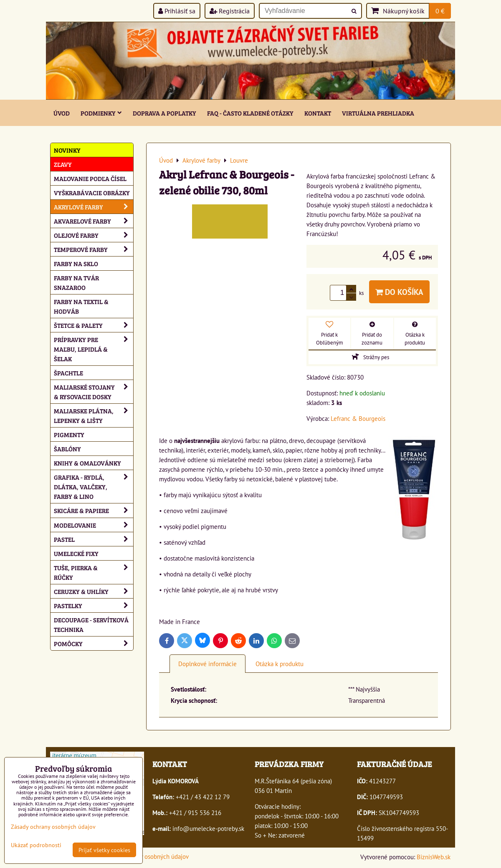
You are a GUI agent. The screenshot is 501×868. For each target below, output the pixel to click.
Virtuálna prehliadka (378, 113)
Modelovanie (94, 525)
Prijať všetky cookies (104, 850)
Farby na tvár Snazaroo (76, 282)
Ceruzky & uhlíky (94, 591)
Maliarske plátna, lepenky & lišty (94, 415)
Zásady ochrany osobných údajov (146, 856)
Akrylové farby (94, 207)
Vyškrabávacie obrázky (92, 192)
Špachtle (68, 373)
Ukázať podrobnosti (36, 845)
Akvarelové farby (94, 221)
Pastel (94, 539)
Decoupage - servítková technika (91, 624)
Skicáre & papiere (94, 510)
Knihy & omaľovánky (87, 463)
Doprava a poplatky (164, 113)
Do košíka (399, 292)
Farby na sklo (76, 263)
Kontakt (318, 113)
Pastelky (94, 605)
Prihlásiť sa (177, 11)
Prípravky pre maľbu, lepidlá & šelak (94, 349)
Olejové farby (94, 235)
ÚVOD (62, 113)
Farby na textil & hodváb (81, 306)
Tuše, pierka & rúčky (94, 572)
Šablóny (67, 449)
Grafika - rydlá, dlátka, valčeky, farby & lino (94, 487)
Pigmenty (69, 434)
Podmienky (101, 113)
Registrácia (230, 11)
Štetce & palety (94, 325)
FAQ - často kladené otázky (250, 113)
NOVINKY (67, 150)
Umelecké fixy (76, 553)
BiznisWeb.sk (434, 857)
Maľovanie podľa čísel (90, 178)
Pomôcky (94, 643)
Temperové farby (94, 249)
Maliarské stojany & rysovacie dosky (94, 392)
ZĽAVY (63, 164)
